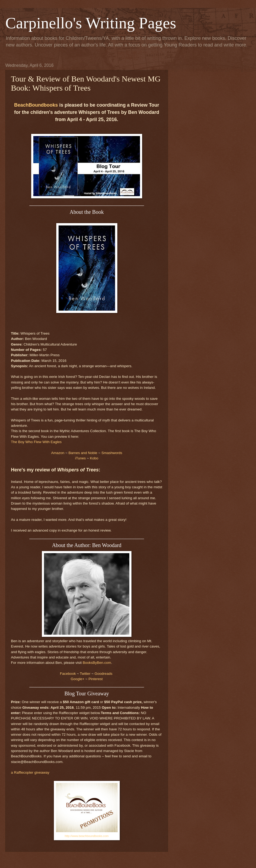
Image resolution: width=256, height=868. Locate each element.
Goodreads (104, 674)
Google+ (77, 679)
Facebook (68, 674)
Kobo (94, 458)
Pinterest (96, 679)
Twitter (85, 674)
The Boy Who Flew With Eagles (36, 442)
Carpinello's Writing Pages (91, 23)
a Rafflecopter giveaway (30, 772)
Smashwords (112, 453)
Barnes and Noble (83, 453)
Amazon (58, 453)
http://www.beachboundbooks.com (87, 836)
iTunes (80, 458)
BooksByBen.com (97, 663)
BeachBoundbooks (36, 105)
